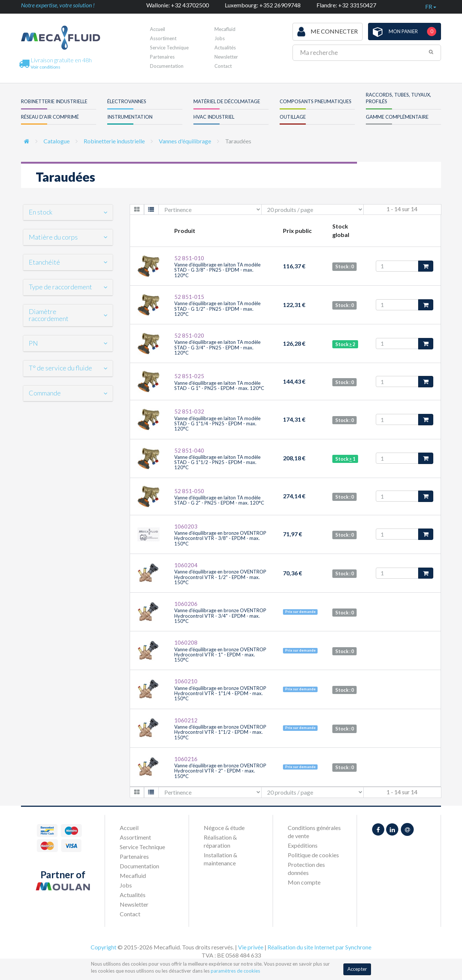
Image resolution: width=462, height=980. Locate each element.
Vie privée (251, 947)
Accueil (157, 29)
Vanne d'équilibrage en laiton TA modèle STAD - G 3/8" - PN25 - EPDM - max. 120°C (217, 270)
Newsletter (226, 57)
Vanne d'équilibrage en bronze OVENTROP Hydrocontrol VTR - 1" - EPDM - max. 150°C (220, 655)
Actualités (225, 48)
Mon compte (304, 882)
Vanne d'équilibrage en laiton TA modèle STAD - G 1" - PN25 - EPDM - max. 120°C (219, 386)
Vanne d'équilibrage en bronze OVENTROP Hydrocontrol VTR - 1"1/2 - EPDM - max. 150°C (220, 732)
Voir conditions (45, 67)
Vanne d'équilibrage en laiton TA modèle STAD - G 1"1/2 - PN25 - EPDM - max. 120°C (217, 462)
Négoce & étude (224, 828)
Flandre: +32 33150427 (346, 5)
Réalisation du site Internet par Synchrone (319, 947)
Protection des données (306, 869)
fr (431, 6)
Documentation (167, 66)
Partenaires (162, 57)
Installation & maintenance (220, 859)
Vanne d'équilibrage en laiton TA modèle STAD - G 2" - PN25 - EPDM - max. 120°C (219, 500)
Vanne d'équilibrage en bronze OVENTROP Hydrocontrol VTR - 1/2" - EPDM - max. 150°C (220, 577)
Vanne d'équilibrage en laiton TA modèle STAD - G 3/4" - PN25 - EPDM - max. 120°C (217, 347)
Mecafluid (133, 876)
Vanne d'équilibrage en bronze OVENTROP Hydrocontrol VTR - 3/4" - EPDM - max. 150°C (220, 616)
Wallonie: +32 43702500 (178, 5)
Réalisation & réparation (220, 841)
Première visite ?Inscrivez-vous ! (246, 31)
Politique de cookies (313, 855)
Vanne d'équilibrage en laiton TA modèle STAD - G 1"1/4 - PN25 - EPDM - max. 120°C (217, 424)
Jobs (126, 885)
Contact (223, 66)
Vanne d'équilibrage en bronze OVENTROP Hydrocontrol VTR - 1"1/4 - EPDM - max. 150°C (220, 693)
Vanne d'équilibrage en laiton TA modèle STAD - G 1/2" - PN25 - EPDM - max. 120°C (217, 309)
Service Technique (169, 48)
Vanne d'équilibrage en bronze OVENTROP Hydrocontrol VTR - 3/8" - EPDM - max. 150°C (220, 538)
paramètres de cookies (235, 971)
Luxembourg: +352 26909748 (263, 5)
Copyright (104, 947)
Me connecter (328, 32)
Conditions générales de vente (314, 832)
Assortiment (163, 38)
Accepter (357, 969)
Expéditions (303, 845)
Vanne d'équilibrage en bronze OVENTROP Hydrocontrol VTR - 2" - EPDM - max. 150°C (220, 771)
